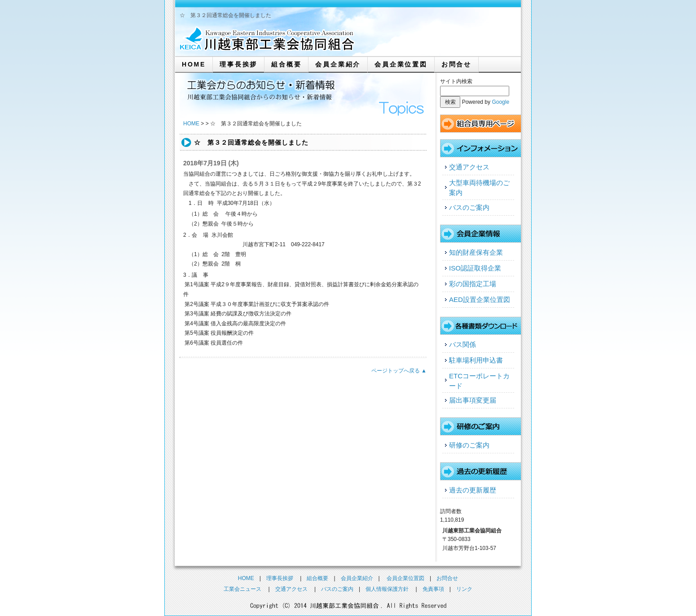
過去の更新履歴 (473, 490)
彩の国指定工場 (473, 284)
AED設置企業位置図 (480, 299)
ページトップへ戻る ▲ (399, 371)
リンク (464, 589)
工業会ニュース (242, 589)
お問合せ (456, 64)
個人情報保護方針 (387, 589)
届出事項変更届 (473, 400)
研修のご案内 (469, 445)
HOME (194, 64)
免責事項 (433, 589)
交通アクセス (469, 167)
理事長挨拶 (238, 64)
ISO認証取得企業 (475, 268)
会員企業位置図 (401, 64)
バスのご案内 (469, 207)
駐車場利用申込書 (476, 360)
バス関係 (463, 344)
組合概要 (286, 64)
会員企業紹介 (338, 64)
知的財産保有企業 (476, 252)
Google (500, 102)
